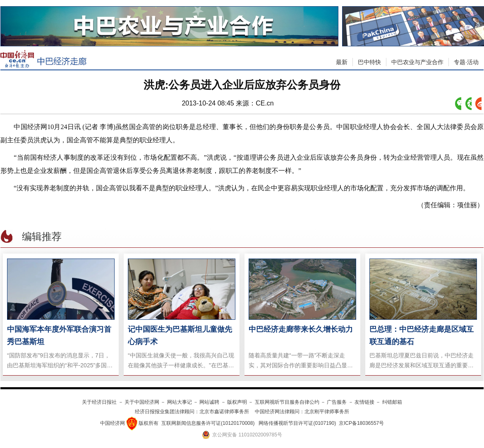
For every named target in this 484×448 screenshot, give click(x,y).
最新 (342, 62)
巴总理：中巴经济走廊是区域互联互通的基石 (422, 335)
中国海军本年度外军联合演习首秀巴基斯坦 (59, 335)
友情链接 (364, 402)
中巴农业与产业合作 (417, 62)
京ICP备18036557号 (361, 423)
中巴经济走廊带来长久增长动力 (301, 329)
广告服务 (337, 402)
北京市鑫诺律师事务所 (224, 412)
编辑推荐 (42, 236)
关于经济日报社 (99, 402)
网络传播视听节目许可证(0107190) (297, 423)
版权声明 (237, 402)
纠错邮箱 (392, 402)
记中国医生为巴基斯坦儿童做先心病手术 (180, 335)
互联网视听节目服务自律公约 (287, 402)
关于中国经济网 (142, 402)
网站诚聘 (209, 402)
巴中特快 (369, 62)
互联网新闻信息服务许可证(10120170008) (208, 423)
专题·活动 (466, 62)
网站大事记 (180, 402)
